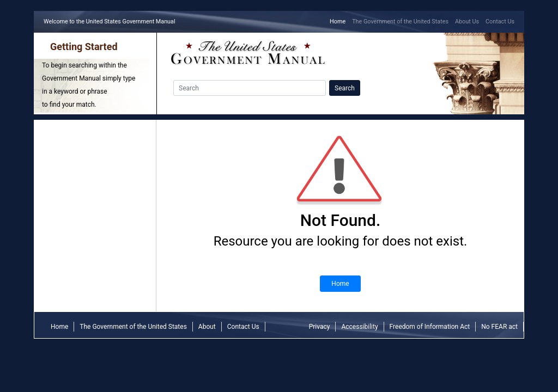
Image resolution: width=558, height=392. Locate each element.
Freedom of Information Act (430, 327)
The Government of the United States (400, 22)
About (207, 327)
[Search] (250, 88)
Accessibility (359, 327)
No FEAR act (499, 327)
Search (345, 88)
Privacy (320, 327)
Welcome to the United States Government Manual (111, 21)
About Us (467, 22)
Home (339, 21)
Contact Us (500, 22)
